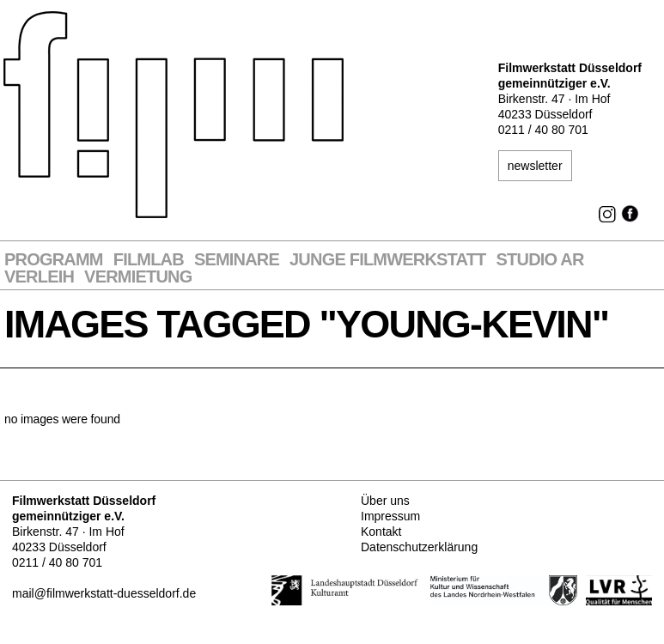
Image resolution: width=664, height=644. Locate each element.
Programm (54, 260)
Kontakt (381, 532)
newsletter (535, 166)
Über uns (385, 501)
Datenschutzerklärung (419, 547)
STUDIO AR (540, 260)
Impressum (390, 516)
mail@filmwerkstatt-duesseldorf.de (104, 593)
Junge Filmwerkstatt (387, 260)
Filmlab (149, 260)
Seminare (237, 260)
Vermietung (138, 277)
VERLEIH (39, 277)
